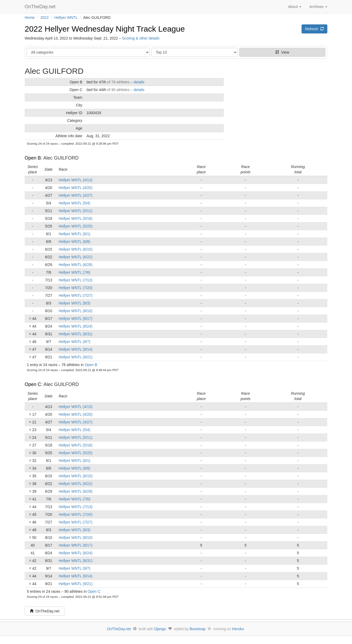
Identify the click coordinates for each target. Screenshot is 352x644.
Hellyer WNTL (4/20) (76, 188)
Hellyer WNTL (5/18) (76, 218)
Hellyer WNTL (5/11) (76, 211)
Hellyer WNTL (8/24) (76, 326)
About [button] (295, 7)
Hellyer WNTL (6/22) (76, 257)
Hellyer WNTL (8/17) (76, 319)
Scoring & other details (141, 38)
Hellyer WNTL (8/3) (74, 303)
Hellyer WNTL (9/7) (74, 342)
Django (160, 629)
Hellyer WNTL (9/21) (76, 357)
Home (30, 18)
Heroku (238, 629)
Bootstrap (198, 629)
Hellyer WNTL (66, 18)
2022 (44, 18)
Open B (33, 158)
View (282, 52)
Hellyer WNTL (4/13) (76, 180)
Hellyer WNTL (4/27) (76, 195)
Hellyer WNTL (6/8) (74, 242)
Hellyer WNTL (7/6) (74, 272)
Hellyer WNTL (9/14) (76, 349)
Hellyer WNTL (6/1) (74, 234)
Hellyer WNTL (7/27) (76, 295)
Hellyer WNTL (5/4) (74, 203)
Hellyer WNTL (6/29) (76, 265)
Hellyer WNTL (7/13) (76, 280)
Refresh (314, 29)
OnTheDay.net (41, 7)
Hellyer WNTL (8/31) (76, 334)
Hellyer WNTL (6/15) (76, 249)
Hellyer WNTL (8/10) (76, 311)
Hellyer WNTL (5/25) (76, 226)
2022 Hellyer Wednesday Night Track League (105, 29)
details (139, 82)
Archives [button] (318, 7)
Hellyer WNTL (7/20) (76, 288)
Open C (33, 384)
